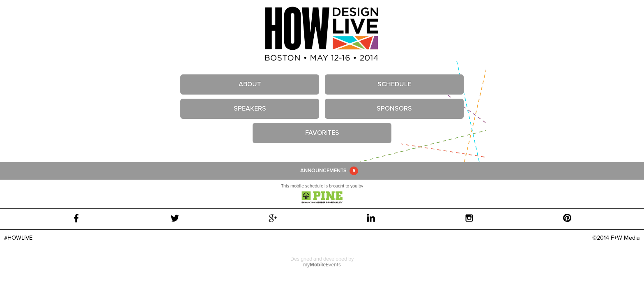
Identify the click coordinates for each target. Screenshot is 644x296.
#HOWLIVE (18, 238)
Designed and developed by (322, 262)
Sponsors (394, 109)
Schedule (394, 84)
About (250, 84)
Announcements (323, 171)
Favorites (322, 133)
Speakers (250, 109)
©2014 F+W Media (616, 238)
